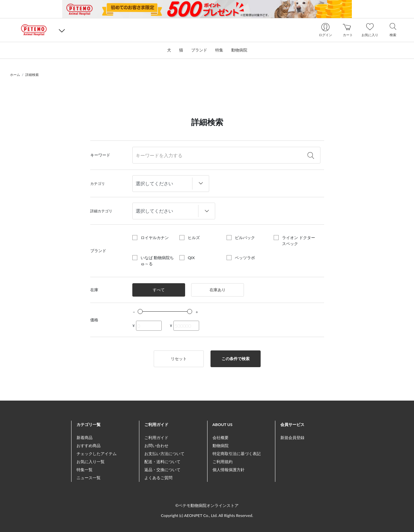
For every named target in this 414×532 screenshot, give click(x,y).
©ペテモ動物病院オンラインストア (207, 505)
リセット (179, 359)
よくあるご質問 (158, 478)
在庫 (94, 290)
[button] (62, 30)
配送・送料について (162, 462)
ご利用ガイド (156, 438)
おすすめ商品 (89, 446)
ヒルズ (194, 238)
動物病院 (221, 446)
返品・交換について (162, 470)
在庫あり (218, 290)
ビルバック (245, 238)
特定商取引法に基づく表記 (237, 454)
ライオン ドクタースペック (299, 241)
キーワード (100, 155)
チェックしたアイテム (97, 454)
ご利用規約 (223, 462)
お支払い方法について (164, 454)
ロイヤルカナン (155, 238)
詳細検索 (32, 75)
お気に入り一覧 (91, 462)
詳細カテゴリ (101, 211)
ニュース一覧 (89, 478)
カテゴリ (98, 183)
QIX (191, 258)
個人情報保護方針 (229, 470)
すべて (159, 290)
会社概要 (221, 438)
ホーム (15, 75)
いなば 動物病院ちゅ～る (157, 261)
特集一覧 (85, 470)
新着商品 (85, 438)
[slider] (140, 311)
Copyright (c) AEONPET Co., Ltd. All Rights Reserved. (207, 515)
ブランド (98, 251)
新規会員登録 (292, 438)
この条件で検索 (236, 359)
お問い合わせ (156, 446)
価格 (94, 320)
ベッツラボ (245, 258)
